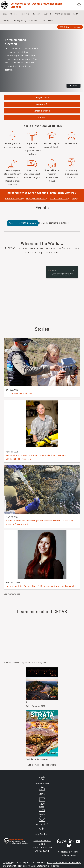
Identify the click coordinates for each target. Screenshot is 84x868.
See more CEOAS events (23, 223)
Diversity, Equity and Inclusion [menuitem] (25, 21)
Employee (37, 198)
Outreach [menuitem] (47, 14)
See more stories (12, 594)
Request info (42, 104)
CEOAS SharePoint (70, 27)
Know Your (15, 198)
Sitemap (55, 866)
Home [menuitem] (4, 14)
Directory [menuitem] (6, 21)
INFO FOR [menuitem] (47, 21)
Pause (73, 86)
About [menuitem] (13, 14)
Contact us (63, 852)
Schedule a (42, 111)
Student (60, 198)
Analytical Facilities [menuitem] (62, 14)
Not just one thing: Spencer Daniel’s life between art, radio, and (41, 586)
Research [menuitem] (36, 14)
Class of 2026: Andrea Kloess (19, 394)
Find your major (42, 98)
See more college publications (42, 765)
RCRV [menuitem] (76, 14)
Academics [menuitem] (25, 14)
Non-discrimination (34, 866)
